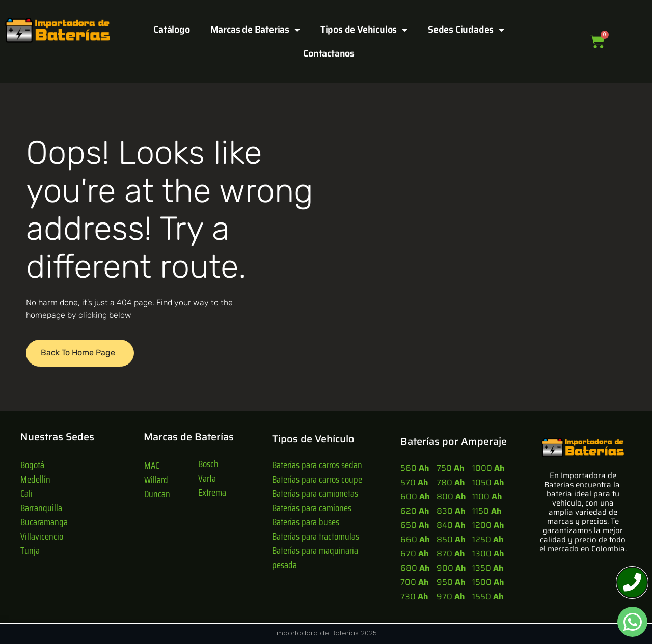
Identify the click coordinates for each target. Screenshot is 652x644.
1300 (488, 554)
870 (451, 554)
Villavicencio (42, 536)
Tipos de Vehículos (364, 30)
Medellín (35, 479)
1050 (488, 482)
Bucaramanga (44, 522)
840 (451, 525)
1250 (488, 539)
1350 (488, 568)
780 (451, 482)
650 (415, 525)
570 (414, 482)
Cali (26, 493)
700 (414, 582)
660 (415, 539)
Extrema (212, 492)
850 (451, 539)
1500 (488, 582)
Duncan (157, 494)
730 (414, 596)
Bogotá (32, 465)
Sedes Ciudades (466, 30)
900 (451, 568)
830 (451, 511)
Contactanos (329, 53)
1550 (488, 596)
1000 (488, 468)
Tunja (30, 550)
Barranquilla (41, 508)
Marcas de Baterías (255, 30)
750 (450, 468)
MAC (152, 465)
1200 (488, 525)
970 (451, 596)
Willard (156, 480)
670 (414, 554)
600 (415, 497)
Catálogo (171, 30)
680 (415, 568)
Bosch (208, 464)
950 (451, 582)
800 (451, 497)
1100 (487, 497)
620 (415, 511)
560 (415, 468)
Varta (207, 478)
